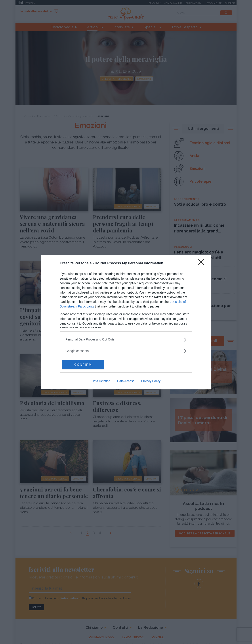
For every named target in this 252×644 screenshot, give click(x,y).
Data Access (126, 381)
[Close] (202, 263)
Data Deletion (101, 381)
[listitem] (126, 339)
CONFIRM (83, 365)
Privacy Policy (151, 381)
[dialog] (126, 322)
